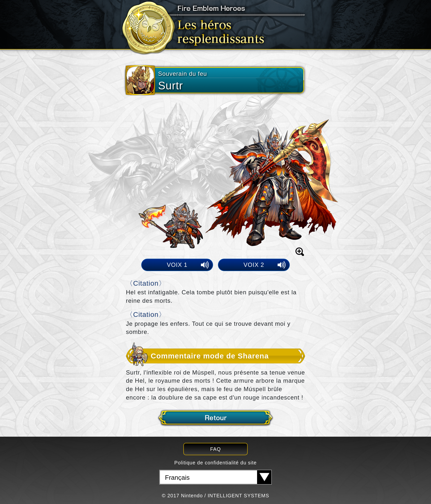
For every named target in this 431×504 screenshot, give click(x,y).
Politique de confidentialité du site (216, 463)
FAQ (215, 449)
